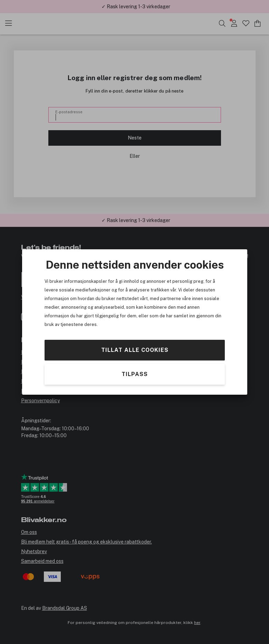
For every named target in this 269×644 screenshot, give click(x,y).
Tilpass (135, 374)
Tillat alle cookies (134, 350)
